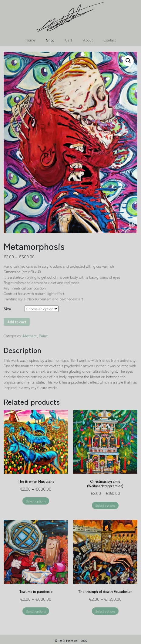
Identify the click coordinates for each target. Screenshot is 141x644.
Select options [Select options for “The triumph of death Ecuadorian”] (105, 611)
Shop (50, 40)
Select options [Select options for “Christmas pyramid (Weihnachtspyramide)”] (105, 505)
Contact (110, 40)
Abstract (30, 336)
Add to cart (17, 322)
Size (7, 309)
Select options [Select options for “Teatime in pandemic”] (36, 611)
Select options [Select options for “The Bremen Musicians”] (36, 501)
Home (30, 40)
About (88, 40)
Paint (43, 336)
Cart (69, 40)
